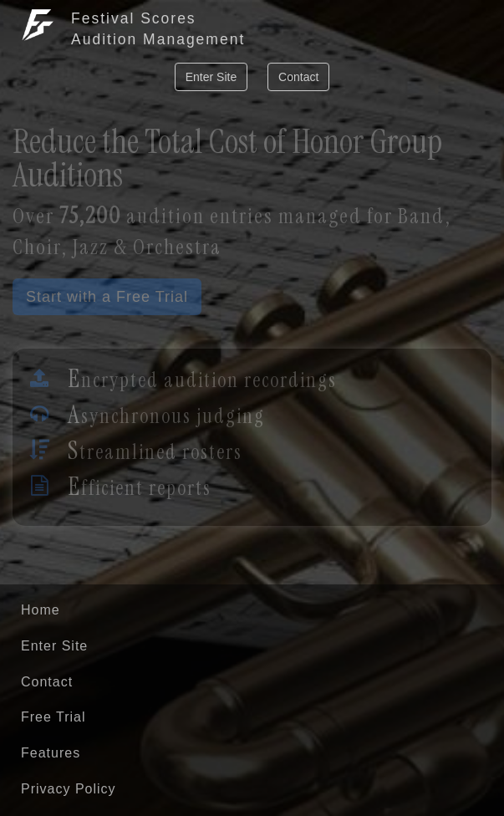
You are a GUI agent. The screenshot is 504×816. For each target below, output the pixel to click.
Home (41, 610)
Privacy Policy (69, 789)
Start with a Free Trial (107, 297)
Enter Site (211, 77)
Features (51, 753)
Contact (298, 77)
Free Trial (53, 717)
